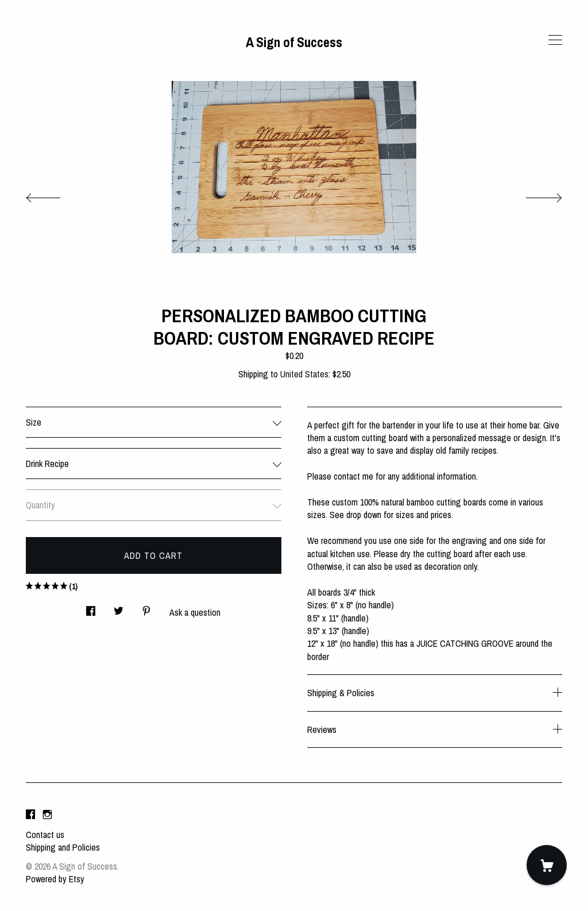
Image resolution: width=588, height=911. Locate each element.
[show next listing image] (533, 195)
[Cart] (547, 865)
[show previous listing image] (55, 195)
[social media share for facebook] (91, 608)
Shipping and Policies (63, 847)
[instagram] (47, 815)
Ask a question (195, 612)
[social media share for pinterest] (146, 608)
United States (304, 374)
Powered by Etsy (55, 879)
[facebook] (30, 815)
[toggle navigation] (555, 40)
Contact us (45, 835)
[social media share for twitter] (119, 608)
